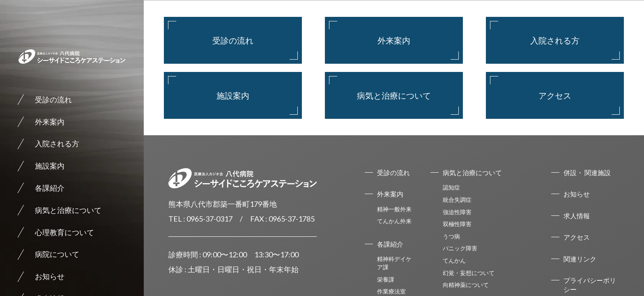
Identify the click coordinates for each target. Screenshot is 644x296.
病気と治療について (68, 210)
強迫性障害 (457, 212)
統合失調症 (457, 200)
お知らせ (50, 276)
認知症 (451, 187)
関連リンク (580, 259)
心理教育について (64, 232)
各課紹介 (50, 188)
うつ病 (451, 236)
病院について (57, 254)
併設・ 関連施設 (587, 172)
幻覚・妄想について (469, 273)
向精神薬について (466, 285)
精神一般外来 (394, 209)
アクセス (555, 95)
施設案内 (50, 166)
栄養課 (386, 279)
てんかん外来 (394, 221)
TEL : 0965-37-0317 (200, 219)
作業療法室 (391, 291)
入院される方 (57, 143)
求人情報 (577, 216)
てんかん (454, 260)
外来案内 (50, 122)
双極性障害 (457, 224)
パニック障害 (460, 248)
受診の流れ (53, 99)
